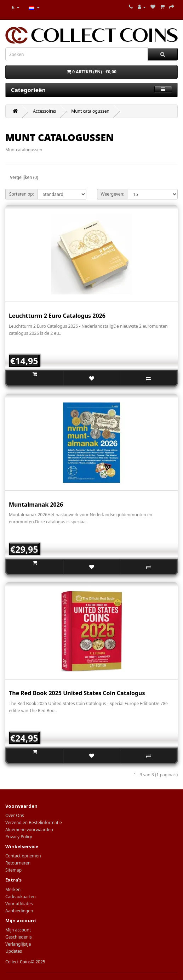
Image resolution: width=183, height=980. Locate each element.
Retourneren (18, 863)
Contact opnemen (23, 856)
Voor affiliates (19, 904)
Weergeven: (113, 194)
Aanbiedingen (19, 911)
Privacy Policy (19, 837)
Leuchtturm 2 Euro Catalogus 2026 (57, 316)
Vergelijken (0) (24, 177)
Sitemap (13, 870)
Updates (14, 951)
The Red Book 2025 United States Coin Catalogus (77, 693)
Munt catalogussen (90, 111)
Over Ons (15, 815)
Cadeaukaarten (21, 897)
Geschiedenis (19, 937)
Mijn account (18, 930)
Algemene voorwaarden (29, 830)
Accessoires (44, 111)
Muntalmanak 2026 (36, 505)
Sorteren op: (22, 194)
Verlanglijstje (18, 944)
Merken (13, 889)
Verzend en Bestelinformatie (34, 823)
